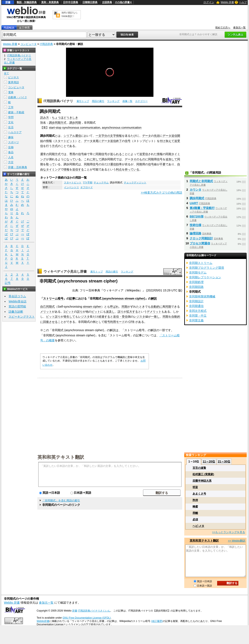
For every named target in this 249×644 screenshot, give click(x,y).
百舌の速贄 (199, 468)
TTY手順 (88, 183)
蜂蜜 (195, 507)
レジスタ (84, 317)
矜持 (195, 500)
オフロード (87, 187)
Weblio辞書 (43, 621)
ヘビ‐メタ (198, 526)
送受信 (144, 154)
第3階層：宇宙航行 (202, 208)
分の (107, 136)
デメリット (154, 312)
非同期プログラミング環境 (207, 268)
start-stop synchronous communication (75, 128)
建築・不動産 (16, 112)
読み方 (45, 118)
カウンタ (195, 190)
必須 (195, 519)
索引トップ (83, 101)
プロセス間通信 (200, 243)
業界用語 (14, 82)
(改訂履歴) (157, 621)
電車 (11, 92)
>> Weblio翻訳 (237, 541)
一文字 (100, 136)
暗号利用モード (115, 322)
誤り (80, 312)
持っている (132, 169)
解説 (154, 298)
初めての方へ (223, 27)
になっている (72, 159)
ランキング (113, 101)
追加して (171, 159)
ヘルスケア (15, 132)
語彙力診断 (16, 312)
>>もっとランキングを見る (229, 532)
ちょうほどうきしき (65, 118)
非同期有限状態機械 (202, 296)
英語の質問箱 (17, 306)
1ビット (69, 312)
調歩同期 (75, 123)
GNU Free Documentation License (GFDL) (87, 618)
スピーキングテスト (22, 317)
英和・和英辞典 (50, 2)
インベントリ (71, 187)
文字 (113, 136)
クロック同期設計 (201, 238)
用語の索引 (98, 101)
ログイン (209, 2)
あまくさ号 (199, 494)
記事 (72, 298)
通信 (113, 164)
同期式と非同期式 (201, 181)
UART (194, 203)
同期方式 (55, 154)
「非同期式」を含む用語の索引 (61, 500)
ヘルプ (243, 2)
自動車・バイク (18, 97)
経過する (104, 317)
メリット (46, 312)
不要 (163, 164)
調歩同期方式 (58, 123)
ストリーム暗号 (53, 298)
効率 (119, 164)
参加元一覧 (239, 27)
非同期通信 (196, 306)
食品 (11, 152)
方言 (11, 162)
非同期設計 (196, 301)
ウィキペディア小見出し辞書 (65, 272)
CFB (131, 322)
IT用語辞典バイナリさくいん (94, 611)
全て (6, 73)
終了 (119, 141)
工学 (11, 107)
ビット (96, 312)
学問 (11, 117)
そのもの (139, 159)
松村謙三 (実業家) (203, 474)
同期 (168, 154)
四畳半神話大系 (202, 481)
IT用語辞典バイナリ (58, 101)
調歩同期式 (197, 198)
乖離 (195, 513)
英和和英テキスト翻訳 (61, 457)
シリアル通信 (72, 136)
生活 (11, 127)
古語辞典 (107, 2)
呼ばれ (114, 307)
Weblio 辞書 (227, 2)
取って (50, 164)
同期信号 (101, 154)
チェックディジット (135, 183)
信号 (128, 141)
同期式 (50, 307)
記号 (8, 283)
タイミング (53, 169)
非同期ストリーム (201, 263)
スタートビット (65, 141)
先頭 (157, 136)
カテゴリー (141, 101)
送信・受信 (120, 317)
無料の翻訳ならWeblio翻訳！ (69, 14)
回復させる (50, 322)
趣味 (11, 137)
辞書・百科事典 (18, 167)
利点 (119, 169)
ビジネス (14, 77)
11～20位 (209, 461)
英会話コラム (17, 296)
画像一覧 (127, 101)
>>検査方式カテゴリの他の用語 (161, 193)
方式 (55, 146)
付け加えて (167, 141)
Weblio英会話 (17, 301)
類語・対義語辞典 (27, 2)
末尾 (96, 141)
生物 (11, 147)
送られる (116, 154)
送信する (78, 169)
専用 (72, 154)
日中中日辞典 (71, 2)
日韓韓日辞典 (90, 2)
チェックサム (101, 183)
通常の (45, 154)
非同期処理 (196, 282)
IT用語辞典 (46, 44)
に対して (96, 159)
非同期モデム (198, 272)
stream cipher (134, 298)
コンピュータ (29, 44)
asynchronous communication (122, 128)
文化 (11, 122)
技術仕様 (195, 225)
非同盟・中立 (198, 316)
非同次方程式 (198, 311)
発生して (69, 317)
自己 (43, 307)
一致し (155, 317)
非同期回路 (196, 287)
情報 (119, 136)
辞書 (8, 2)
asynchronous (113, 298)
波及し (110, 312)
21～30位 (224, 461)
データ (147, 136)
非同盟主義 (196, 320)
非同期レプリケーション (205, 277)
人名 (11, 157)
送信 (174, 136)
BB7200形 (197, 216)
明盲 (195, 487)
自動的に (157, 307)
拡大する (132, 312)
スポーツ (14, 142)
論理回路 (195, 233)
